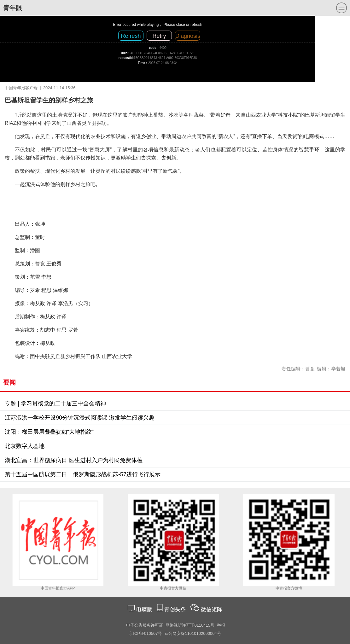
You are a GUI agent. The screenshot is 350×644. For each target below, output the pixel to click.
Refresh (131, 36)
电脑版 (144, 609)
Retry (159, 36)
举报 (221, 625)
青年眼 (13, 8)
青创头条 (176, 609)
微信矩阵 (212, 609)
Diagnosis (188, 36)
